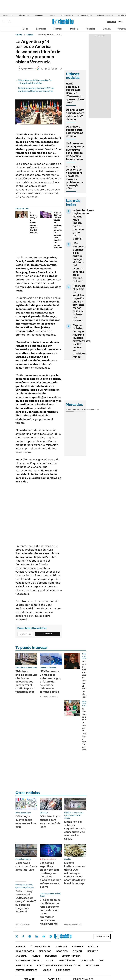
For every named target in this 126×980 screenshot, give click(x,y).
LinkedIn (37, 936)
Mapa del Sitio (24, 965)
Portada (21, 946)
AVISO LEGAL (93, 965)
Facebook (23, 936)
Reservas (51, 15)
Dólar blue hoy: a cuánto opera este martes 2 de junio (75, 115)
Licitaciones (63, 970)
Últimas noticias (41, 946)
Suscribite (48, 634)
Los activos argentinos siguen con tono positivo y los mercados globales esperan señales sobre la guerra (50, 875)
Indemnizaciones (66, 15)
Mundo (36, 956)
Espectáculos (67, 961)
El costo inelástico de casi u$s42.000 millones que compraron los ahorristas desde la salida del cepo (75, 873)
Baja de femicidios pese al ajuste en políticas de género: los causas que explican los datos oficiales (59, 230)
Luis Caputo (38, 15)
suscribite (111, 22)
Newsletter (102, 936)
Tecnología (87, 961)
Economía (41, 29)
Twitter (17, 936)
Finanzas (58, 29)
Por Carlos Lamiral (23, 925)
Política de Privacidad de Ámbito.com (59, 965)
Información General (28, 961)
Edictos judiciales (26, 970)
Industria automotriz (105, 15)
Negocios (90, 29)
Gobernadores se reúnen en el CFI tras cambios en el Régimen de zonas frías (36, 90)
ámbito (19, 35)
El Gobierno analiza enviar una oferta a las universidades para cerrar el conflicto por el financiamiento (26, 682)
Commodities (86, 410)
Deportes (51, 956)
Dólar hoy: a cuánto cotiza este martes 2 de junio (74, 131)
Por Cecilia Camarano (49, 696)
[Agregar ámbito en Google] (29, 69)
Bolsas (77, 410)
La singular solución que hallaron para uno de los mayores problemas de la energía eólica (75, 177)
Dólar (26, 29)
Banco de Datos (25, 951)
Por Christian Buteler (73, 925)
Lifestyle (93, 951)
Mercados (45, 951)
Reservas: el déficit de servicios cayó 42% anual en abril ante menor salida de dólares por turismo (79, 303)
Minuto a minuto (49, 859)
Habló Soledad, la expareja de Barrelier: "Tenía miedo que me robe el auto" (75, 93)
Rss (101, 961)
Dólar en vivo (24, 15)
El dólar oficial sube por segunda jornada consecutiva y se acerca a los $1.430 (75, 830)
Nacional (21, 956)
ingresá (120, 22)
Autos (50, 961)
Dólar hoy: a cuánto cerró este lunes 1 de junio (26, 866)
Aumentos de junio (85, 15)
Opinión (107, 29)
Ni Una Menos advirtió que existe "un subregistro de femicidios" (35, 82)
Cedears (95, 410)
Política (74, 29)
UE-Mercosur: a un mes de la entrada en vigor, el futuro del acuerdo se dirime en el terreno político (79, 262)
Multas (47, 970)
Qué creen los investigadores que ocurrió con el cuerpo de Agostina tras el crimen (75, 151)
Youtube (44, 937)
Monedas (70, 410)
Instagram (30, 936)
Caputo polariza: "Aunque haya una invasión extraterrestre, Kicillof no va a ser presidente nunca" (82, 341)
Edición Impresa (71, 956)
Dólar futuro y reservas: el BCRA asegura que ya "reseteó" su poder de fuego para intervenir (26, 901)
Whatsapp (51, 936)
